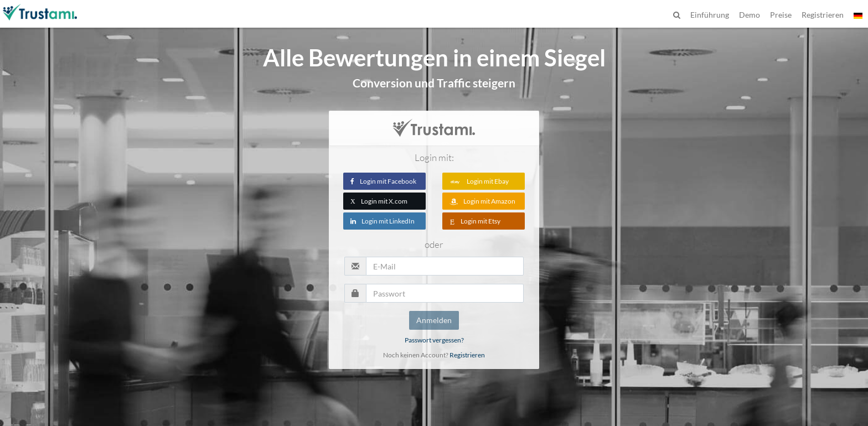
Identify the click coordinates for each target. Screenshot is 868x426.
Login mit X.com (379, 201)
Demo (750, 15)
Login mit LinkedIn (383, 221)
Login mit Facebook (383, 181)
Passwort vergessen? (434, 340)
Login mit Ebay (479, 181)
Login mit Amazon (482, 201)
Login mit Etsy (475, 221)
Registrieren (467, 355)
